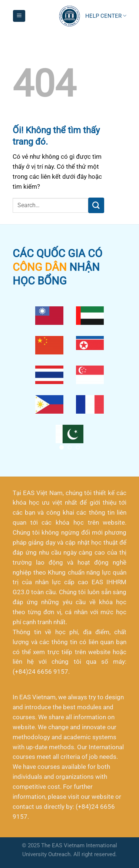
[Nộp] (96, 205)
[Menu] (19, 16)
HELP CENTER (106, 16)
